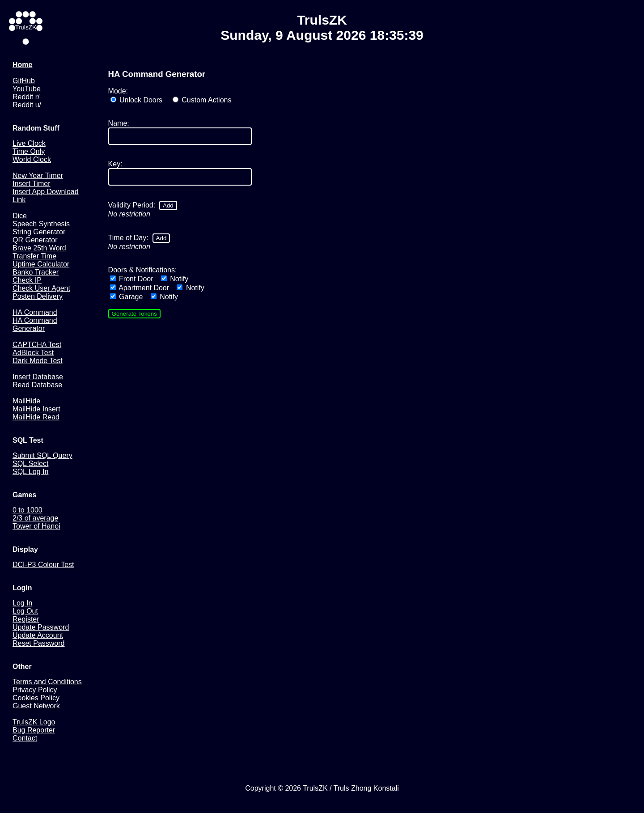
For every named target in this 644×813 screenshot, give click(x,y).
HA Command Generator (35, 324)
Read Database (37, 385)
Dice (20, 216)
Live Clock (29, 143)
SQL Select (30, 464)
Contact (25, 738)
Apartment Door (140, 288)
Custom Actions (202, 100)
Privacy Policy (35, 690)
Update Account (38, 635)
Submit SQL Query (42, 455)
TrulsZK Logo (34, 722)
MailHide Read (36, 417)
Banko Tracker (36, 272)
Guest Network (36, 706)
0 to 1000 (28, 510)
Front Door (132, 279)
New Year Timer (38, 176)
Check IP (27, 280)
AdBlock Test (33, 353)
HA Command (35, 312)
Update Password (41, 627)
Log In (22, 603)
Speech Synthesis (41, 224)
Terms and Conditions (47, 682)
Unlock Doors (136, 100)
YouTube (27, 89)
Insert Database (38, 377)
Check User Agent (41, 288)
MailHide (26, 401)
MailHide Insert (36, 409)
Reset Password (39, 643)
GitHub (24, 81)
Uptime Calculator (41, 264)
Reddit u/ (27, 105)
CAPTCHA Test (37, 345)
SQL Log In (30, 472)
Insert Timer (31, 184)
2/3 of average (35, 518)
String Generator (39, 232)
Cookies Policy (36, 698)
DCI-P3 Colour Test (43, 565)
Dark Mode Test (38, 361)
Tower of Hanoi (36, 526)
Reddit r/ (26, 97)
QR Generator (35, 240)
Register (26, 619)
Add (168, 205)
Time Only (29, 151)
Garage (127, 297)
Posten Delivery (38, 296)
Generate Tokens (134, 314)
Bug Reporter (34, 730)
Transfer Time (34, 256)
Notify (175, 279)
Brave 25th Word (39, 248)
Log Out (25, 611)
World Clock (32, 159)
